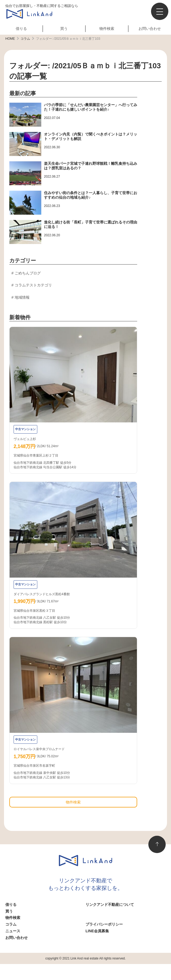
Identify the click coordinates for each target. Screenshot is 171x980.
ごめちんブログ (28, 273)
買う (64, 29)
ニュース (13, 931)
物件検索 (107, 29)
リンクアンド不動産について (110, 905)
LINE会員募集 (97, 931)
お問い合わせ (150, 29)
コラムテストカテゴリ (33, 285)
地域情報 (22, 297)
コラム (11, 924)
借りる (21, 29)
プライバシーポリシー (104, 924)
